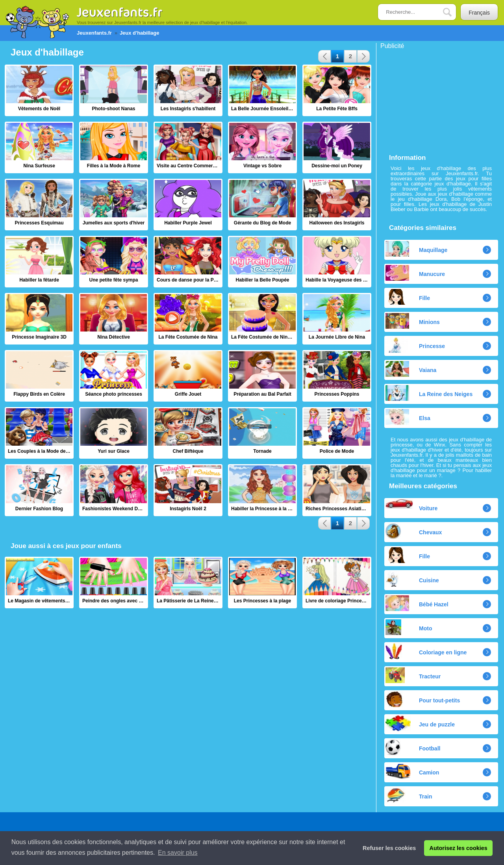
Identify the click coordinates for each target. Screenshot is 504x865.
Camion (412, 771)
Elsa (408, 417)
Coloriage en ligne (426, 651)
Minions (413, 321)
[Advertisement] (439, 98)
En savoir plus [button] (178, 853)
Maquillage (416, 249)
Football (413, 747)
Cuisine (412, 579)
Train (409, 795)
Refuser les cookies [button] (389, 848)
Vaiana (411, 369)
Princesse (415, 345)
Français (479, 13)
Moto (409, 627)
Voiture (411, 505)
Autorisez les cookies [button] (459, 848)
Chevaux (414, 531)
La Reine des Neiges (429, 393)
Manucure (415, 273)
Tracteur (413, 675)
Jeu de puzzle (420, 723)
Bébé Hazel (417, 603)
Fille (408, 297)
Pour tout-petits (423, 699)
